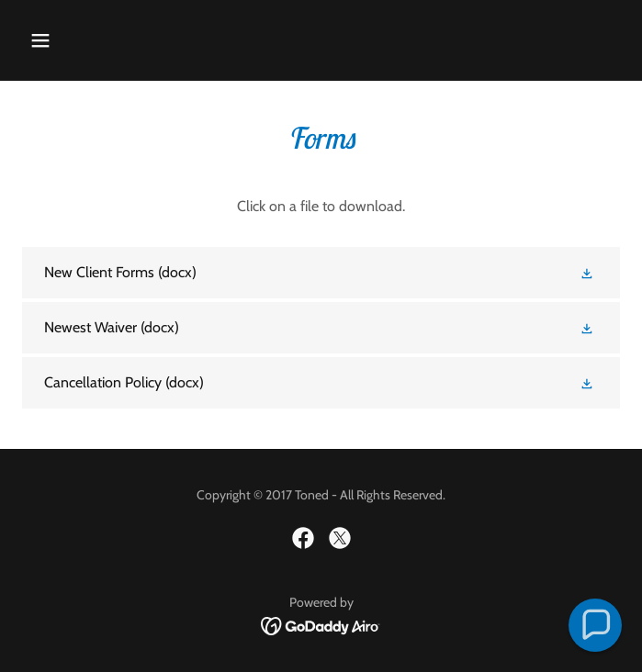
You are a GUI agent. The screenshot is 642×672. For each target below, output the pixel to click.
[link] (321, 273)
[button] (90, 40)
